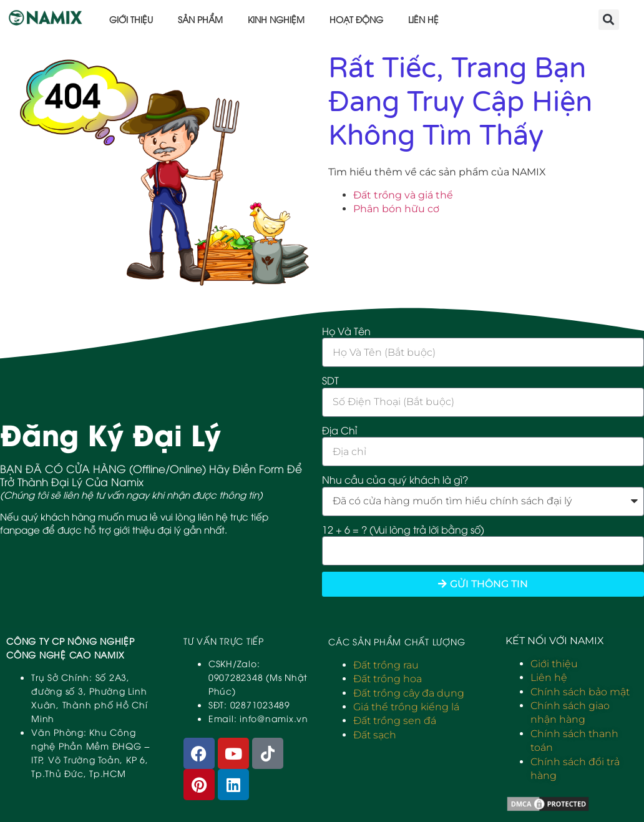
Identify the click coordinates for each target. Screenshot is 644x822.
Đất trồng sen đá (395, 721)
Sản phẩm (200, 19)
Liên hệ (423, 19)
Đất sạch (375, 735)
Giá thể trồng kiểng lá (406, 707)
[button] (609, 20)
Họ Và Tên (346, 331)
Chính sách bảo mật (580, 692)
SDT (330, 380)
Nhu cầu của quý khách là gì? (395, 479)
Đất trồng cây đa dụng (409, 693)
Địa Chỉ (339, 430)
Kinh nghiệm (276, 19)
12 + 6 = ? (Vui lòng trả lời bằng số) (403, 529)
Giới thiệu (131, 19)
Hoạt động (356, 19)
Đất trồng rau (386, 665)
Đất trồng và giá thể (403, 195)
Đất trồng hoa (388, 679)
